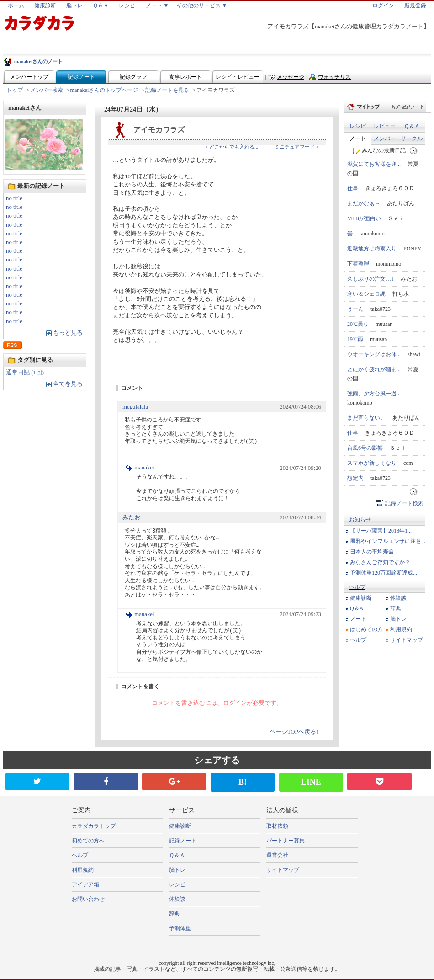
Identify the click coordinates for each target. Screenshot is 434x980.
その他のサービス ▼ (202, 5)
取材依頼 (277, 826)
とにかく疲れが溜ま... (374, 369)
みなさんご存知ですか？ (380, 562)
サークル (412, 138)
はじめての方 (366, 629)
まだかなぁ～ (364, 203)
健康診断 (45, 5)
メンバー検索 (47, 90)
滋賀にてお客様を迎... (374, 164)
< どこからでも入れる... (232, 147)
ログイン (383, 5)
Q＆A (357, 608)
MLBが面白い (364, 218)
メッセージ (291, 77)
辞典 (396, 608)
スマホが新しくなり (372, 463)
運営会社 (277, 855)
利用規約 (401, 629)
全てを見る (68, 384)
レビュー (385, 126)
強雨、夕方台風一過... (374, 394)
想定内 (355, 478)
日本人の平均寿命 (372, 552)
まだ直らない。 (366, 418)
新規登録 (415, 5)
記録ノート (81, 77)
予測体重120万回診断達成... (384, 573)
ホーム (16, 5)
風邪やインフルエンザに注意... (388, 541)
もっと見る (68, 333)
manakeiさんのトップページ (104, 90)
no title (14, 198)
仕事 (353, 188)
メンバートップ (29, 77)
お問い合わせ (88, 899)
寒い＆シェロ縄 (366, 294)
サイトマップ (407, 640)
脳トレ (74, 5)
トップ (15, 90)
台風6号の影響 (365, 448)
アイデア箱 (85, 884)
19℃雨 (355, 339)
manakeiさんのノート (38, 61)
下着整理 (358, 264)
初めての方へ (88, 841)
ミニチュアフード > (297, 147)
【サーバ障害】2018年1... (381, 531)
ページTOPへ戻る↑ (294, 732)
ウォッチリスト (334, 79)
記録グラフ (133, 77)
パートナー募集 (286, 841)
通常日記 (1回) (25, 373)
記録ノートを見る (167, 90)
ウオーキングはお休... (374, 354)
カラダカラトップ (94, 826)
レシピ (127, 5)
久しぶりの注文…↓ (370, 279)
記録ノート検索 (404, 503)
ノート (358, 138)
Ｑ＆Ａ (101, 5)
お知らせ (360, 520)
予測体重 (180, 928)
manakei (144, 468)
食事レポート (185, 77)
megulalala (135, 407)
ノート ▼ (157, 5)
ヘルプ (357, 587)
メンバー (385, 138)
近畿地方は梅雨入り (372, 249)
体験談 (398, 598)
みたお (131, 517)
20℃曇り (358, 324)
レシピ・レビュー (238, 77)
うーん (355, 309)
